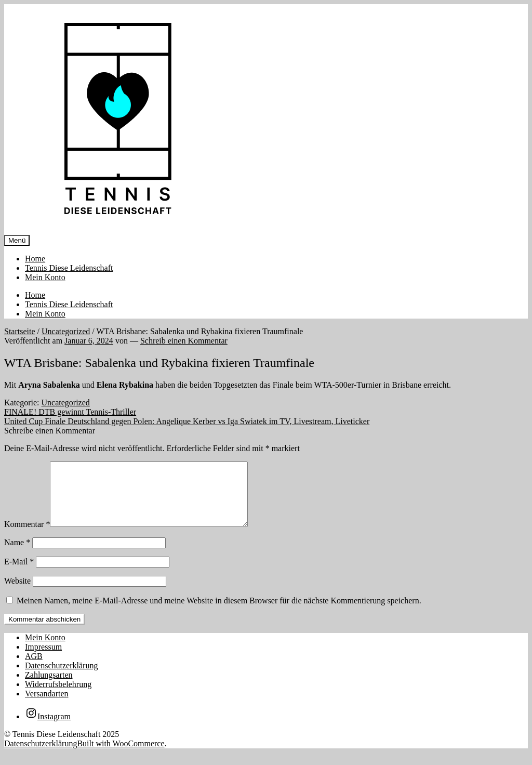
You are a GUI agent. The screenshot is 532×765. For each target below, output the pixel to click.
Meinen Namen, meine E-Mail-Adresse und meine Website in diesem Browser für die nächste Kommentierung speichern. (219, 613)
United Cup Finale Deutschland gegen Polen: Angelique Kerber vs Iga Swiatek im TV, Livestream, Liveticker (187, 421)
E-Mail (19, 574)
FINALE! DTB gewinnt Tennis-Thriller (70, 412)
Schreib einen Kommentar (184, 341)
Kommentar (27, 537)
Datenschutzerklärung (61, 678)
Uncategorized (66, 331)
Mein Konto (45, 277)
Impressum (43, 659)
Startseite (20, 331)
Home (35, 259)
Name (17, 555)
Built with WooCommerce (121, 756)
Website (17, 593)
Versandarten (47, 706)
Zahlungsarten (49, 687)
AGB (34, 669)
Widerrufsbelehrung (58, 697)
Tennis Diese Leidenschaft (69, 268)
